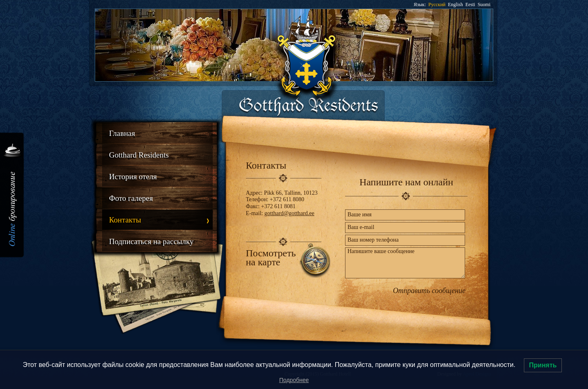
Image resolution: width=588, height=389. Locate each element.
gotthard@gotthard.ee (290, 213)
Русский (437, 4)
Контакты (125, 220)
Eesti (470, 4)
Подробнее (294, 380)
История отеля (133, 177)
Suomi (484, 4)
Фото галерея (131, 198)
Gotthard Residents (139, 155)
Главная (122, 133)
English (455, 4)
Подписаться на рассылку (151, 241)
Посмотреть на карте (271, 258)
